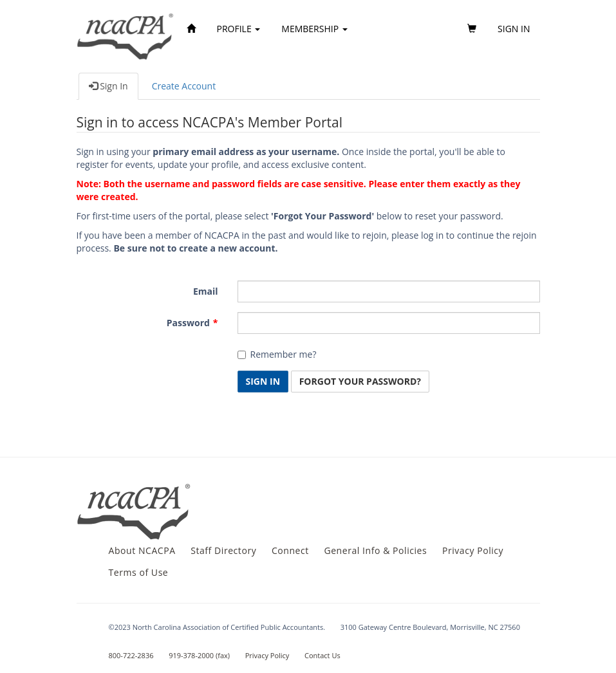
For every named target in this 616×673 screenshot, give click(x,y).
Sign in (514, 29)
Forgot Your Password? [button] (360, 381)
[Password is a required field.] (389, 323)
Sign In (108, 86)
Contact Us (322, 655)
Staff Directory (223, 550)
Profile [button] (239, 29)
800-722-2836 (131, 655)
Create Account (184, 86)
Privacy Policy (473, 550)
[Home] (191, 29)
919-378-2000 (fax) (199, 655)
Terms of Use (139, 572)
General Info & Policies (375, 550)
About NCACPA (142, 550)
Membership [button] (314, 29)
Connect (290, 550)
